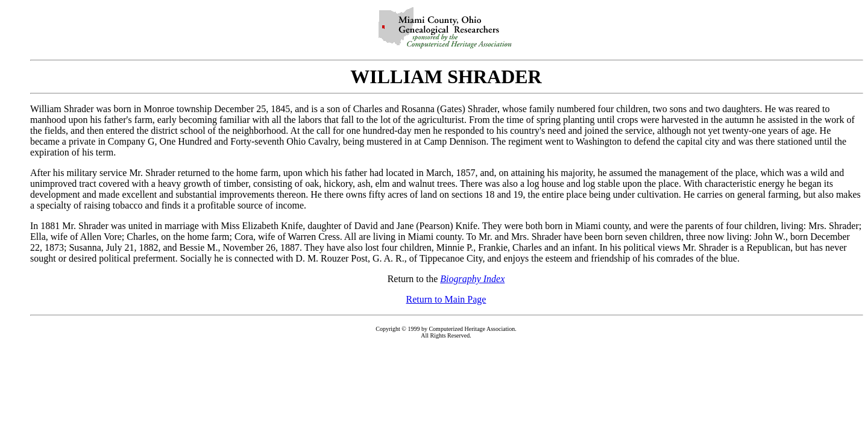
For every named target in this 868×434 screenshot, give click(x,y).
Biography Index (472, 279)
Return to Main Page (446, 299)
